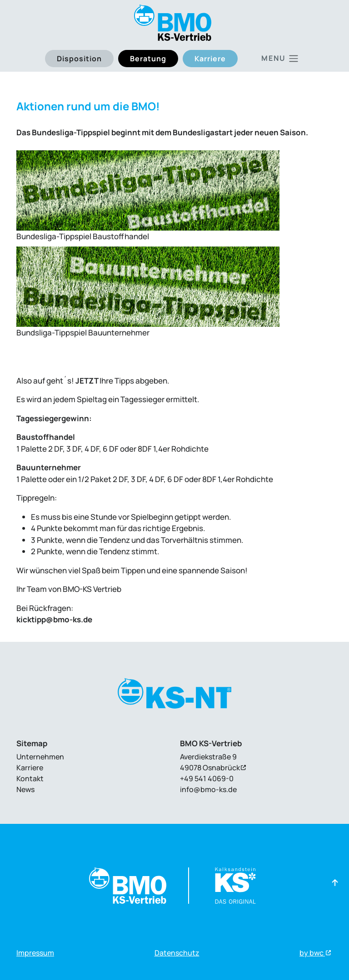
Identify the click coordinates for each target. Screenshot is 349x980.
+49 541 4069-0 (207, 778)
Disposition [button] (79, 59)
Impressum (35, 953)
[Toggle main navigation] (280, 59)
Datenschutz (177, 953)
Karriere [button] (210, 59)
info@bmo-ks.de (208, 789)
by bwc (312, 953)
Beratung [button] (148, 59)
